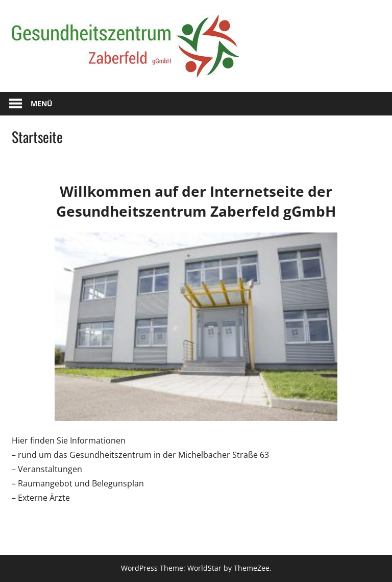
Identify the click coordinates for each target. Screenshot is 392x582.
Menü (42, 103)
